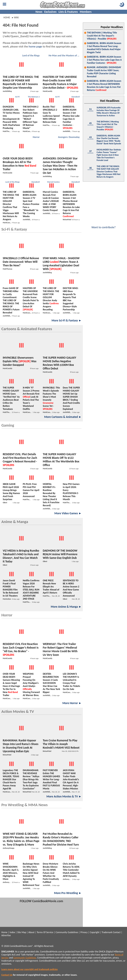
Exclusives (50, 12)
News (39, 12)
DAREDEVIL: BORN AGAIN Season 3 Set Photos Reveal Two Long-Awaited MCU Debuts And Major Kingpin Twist (104, 48)
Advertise (6, 935)
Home (7, 17)
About (31, 932)
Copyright (95, 932)
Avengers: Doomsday (69, 137)
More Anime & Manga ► (66, 607)
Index (12, 932)
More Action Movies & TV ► (64, 796)
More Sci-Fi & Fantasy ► (67, 320)
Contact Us (7, 975)
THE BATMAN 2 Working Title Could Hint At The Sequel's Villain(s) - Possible (102, 36)
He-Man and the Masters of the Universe (64, 55)
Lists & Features (68, 12)
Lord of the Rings (31, 55)
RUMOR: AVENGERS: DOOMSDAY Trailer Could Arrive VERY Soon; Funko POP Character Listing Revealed (104, 72)
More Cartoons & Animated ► (63, 417)
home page (35, 46)
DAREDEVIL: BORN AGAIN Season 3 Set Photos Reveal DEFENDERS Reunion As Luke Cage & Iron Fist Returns (104, 85)
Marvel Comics (53, 182)
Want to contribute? (104, 225)
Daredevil (76, 97)
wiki (16, 17)
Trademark (107, 932)
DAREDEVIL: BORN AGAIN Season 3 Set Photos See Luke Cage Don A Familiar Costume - (104, 60)
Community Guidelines (67, 932)
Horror (36, 137)
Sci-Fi (17, 97)
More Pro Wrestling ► (68, 893)
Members (86, 12)
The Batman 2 (34, 97)
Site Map (22, 932)
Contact (117, 932)
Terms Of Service (45, 932)
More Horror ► (72, 703)
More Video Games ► (68, 513)
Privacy (84, 932)
